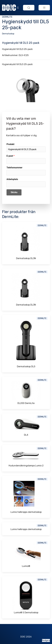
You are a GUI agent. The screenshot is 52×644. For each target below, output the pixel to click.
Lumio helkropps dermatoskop (26, 512)
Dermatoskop (8, 34)
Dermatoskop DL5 (26, 366)
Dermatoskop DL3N (26, 258)
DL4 (26, 435)
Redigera (46, 640)
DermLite (7, 17)
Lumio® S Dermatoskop (26, 613)
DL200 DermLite (26, 403)
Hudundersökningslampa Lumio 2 (26, 466)
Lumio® (26, 566)
